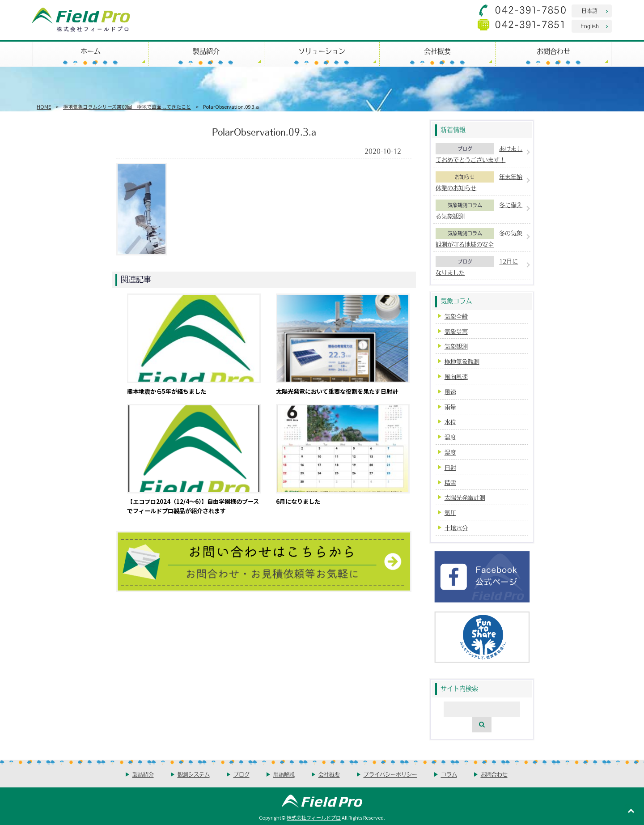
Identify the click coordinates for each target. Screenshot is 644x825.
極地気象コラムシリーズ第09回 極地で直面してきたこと (127, 106)
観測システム (194, 774)
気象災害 (456, 331)
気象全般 (456, 316)
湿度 (450, 452)
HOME (44, 106)
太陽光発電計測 (465, 497)
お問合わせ (553, 51)
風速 (450, 392)
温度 (450, 437)
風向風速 (456, 376)
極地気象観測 (462, 361)
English (590, 26)
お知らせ (465, 177)
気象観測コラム (465, 205)
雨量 (450, 407)
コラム (449, 774)
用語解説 (284, 774)
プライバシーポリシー (390, 774)
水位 (450, 422)
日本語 (589, 11)
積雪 (450, 483)
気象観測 (456, 346)
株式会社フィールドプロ (314, 817)
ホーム (91, 51)
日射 (450, 467)
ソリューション (322, 51)
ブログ (465, 149)
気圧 (450, 512)
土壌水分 (456, 528)
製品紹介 (206, 51)
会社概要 (437, 51)
